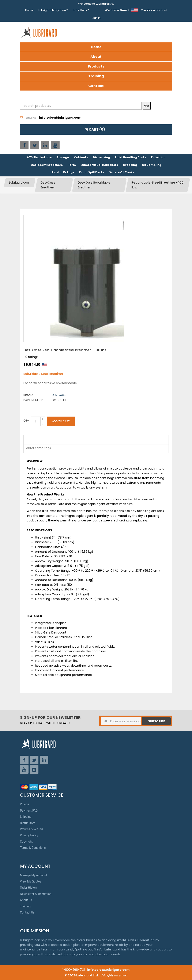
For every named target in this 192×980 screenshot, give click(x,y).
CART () (95, 129)
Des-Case (59, 395)
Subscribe (157, 721)
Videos (25, 804)
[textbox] (36, 449)
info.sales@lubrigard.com (108, 970)
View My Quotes (31, 881)
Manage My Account (34, 875)
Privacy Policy (29, 835)
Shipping (26, 817)
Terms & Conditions (33, 848)
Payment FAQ (29, 811)
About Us (26, 900)
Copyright (26, 842)
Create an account (154, 10)
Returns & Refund (31, 829)
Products (96, 66)
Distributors (28, 823)
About (96, 57)
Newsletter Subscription (36, 894)
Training (96, 76)
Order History (29, 888)
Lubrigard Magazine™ (53, 10)
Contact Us (27, 912)
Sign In (96, 18)
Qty (26, 421)
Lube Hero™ (81, 10)
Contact (96, 86)
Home (29, 10)
